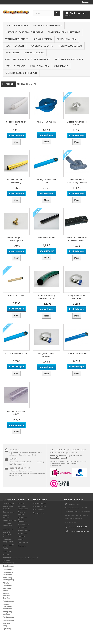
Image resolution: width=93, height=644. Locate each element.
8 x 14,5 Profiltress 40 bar (46, 181)
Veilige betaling (24, 530)
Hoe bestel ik (23, 543)
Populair (8, 84)
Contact (21, 503)
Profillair (6, 554)
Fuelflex (6, 548)
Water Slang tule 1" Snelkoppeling (16, 239)
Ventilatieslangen (17, 39)
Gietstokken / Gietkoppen (21, 73)
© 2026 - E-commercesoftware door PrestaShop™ (21, 637)
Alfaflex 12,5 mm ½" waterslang (16, 181)
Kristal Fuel (7, 569)
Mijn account (40, 500)
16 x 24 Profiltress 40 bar (16, 353)
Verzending (22, 533)
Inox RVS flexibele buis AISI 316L (8, 534)
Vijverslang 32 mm (46, 238)
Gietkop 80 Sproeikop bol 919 (77, 123)
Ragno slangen (40, 66)
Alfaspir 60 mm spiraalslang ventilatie (77, 181)
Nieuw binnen (26, 84)
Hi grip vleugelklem (70, 46)
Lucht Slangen (15, 46)
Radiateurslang (34, 53)
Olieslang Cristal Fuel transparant (28, 59)
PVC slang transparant (48, 25)
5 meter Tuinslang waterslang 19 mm (47, 297)
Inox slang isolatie (41, 46)
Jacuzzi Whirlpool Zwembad (7, 596)
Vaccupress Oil (9, 545)
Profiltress (12, 53)
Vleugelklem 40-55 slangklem (77, 297)
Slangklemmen (43, 39)
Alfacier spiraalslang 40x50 (16, 413)
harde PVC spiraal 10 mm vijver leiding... (77, 239)
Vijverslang (61, 66)
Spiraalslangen (67, 39)
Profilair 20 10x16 (16, 296)
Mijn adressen (38, 510)
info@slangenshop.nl (81, 531)
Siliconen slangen (17, 25)
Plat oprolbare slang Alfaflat (24, 32)
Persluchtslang (15, 66)
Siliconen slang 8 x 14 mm (16, 123)
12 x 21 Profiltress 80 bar (77, 353)
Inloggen (86, 2)
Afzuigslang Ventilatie (69, 59)
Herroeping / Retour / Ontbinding (23, 519)
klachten (21, 540)
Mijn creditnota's (39, 507)
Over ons (21, 536)
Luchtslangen (8, 529)
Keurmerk (22, 546)
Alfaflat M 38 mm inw (46, 122)
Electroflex (7, 557)
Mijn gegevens (39, 513)
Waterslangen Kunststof (64, 32)
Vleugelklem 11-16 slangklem (47, 355)
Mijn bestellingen (40, 503)
